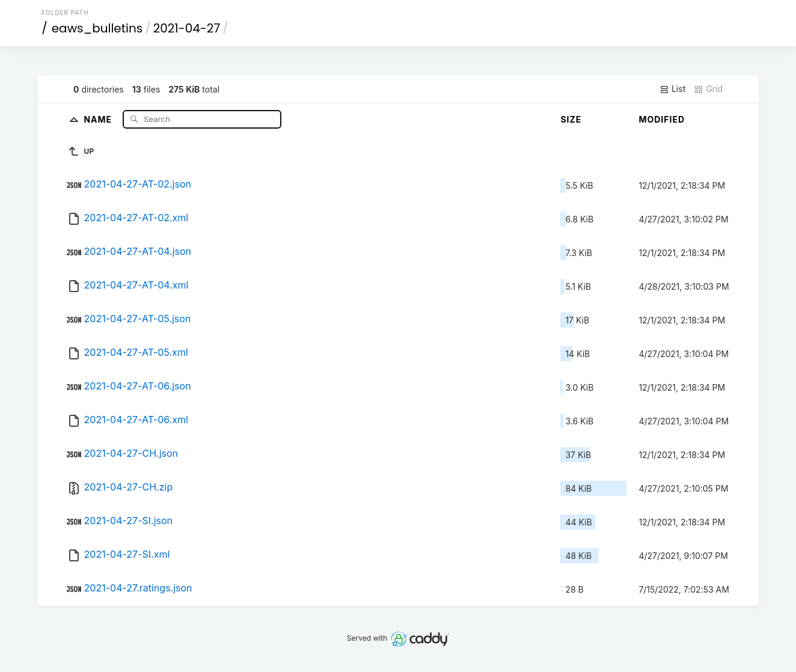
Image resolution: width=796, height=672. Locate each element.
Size (571, 119)
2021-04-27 (187, 28)
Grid (708, 89)
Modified (662, 119)
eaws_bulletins (97, 28)
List (672, 89)
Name (99, 119)
